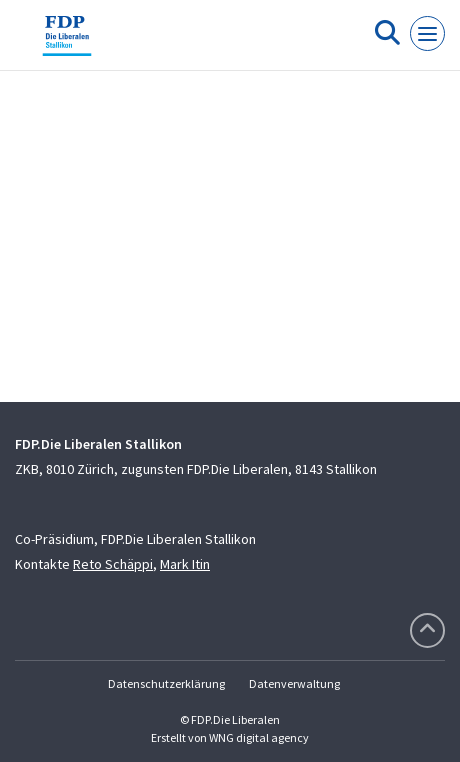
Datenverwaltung (294, 683)
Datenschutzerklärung (166, 683)
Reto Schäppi (113, 564)
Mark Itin (185, 564)
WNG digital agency (259, 737)
